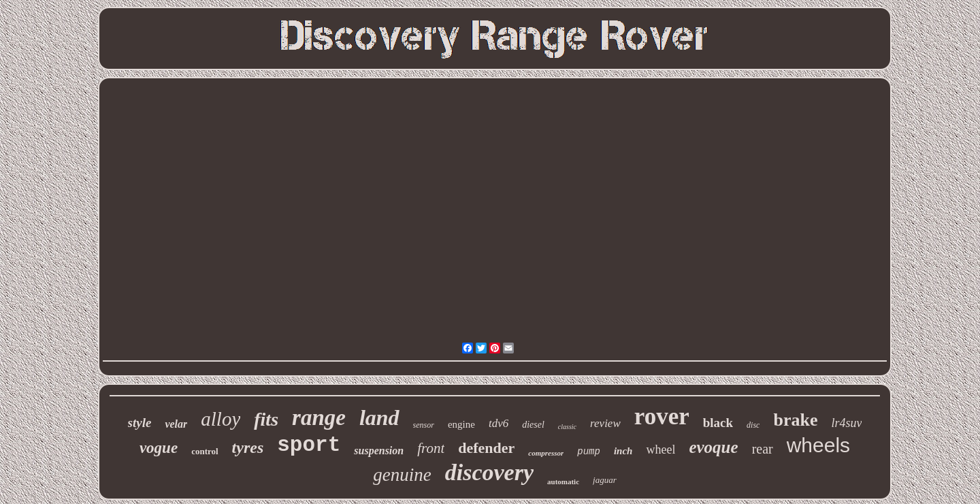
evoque (713, 447)
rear (763, 449)
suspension (379, 451)
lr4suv (846, 423)
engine (461, 424)
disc (753, 425)
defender (486, 448)
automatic (563, 482)
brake (795, 420)
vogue (159, 448)
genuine (402, 475)
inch (623, 451)
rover (662, 416)
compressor (546, 453)
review (605, 423)
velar (176, 424)
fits (266, 419)
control (205, 451)
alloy (220, 419)
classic (567, 427)
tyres (248, 447)
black (718, 423)
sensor (424, 425)
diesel (533, 425)
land (379, 418)
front (431, 448)
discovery (489, 472)
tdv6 (499, 423)
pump (589, 452)
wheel (660, 450)
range (319, 418)
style (140, 423)
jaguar (605, 480)
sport (309, 445)
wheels (818, 445)
